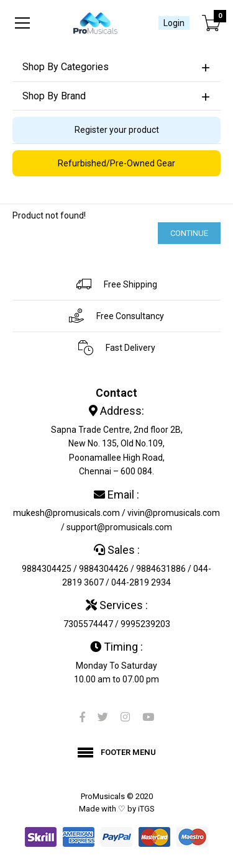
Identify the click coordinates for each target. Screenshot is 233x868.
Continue (189, 233)
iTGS (146, 809)
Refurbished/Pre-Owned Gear (116, 163)
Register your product (117, 130)
